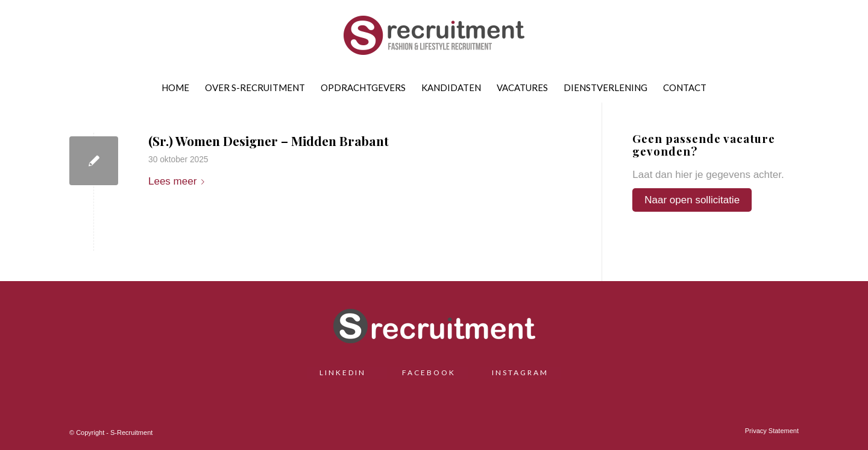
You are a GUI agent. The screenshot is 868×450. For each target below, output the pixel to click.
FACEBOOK (429, 372)
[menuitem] (175, 87)
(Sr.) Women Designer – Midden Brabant (269, 141)
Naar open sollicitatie (692, 200)
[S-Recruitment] (434, 39)
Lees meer (179, 181)
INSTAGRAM (520, 372)
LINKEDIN (347, 372)
